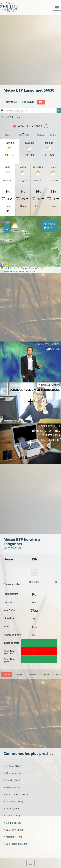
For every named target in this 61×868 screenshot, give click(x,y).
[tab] (7, 674)
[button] (30, 255)
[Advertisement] (30, 50)
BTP (41, 102)
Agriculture (28, 102)
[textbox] (33, 111)
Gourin (12, 780)
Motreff (13, 837)
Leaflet (6, 268)
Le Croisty (14, 830)
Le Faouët (13, 801)
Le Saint (12, 766)
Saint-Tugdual (16, 794)
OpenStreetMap (10, 271)
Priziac (12, 787)
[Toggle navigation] (57, 8)
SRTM (25, 271)
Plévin (12, 808)
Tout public (12, 102)
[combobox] (33, 111)
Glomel (12, 823)
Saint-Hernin (16, 844)
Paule (12, 816)
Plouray (12, 773)
